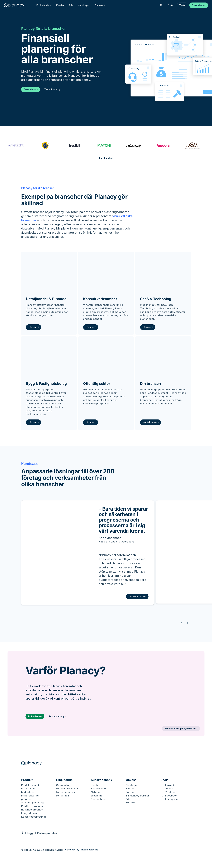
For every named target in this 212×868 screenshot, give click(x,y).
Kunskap (85, 5)
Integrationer (29, 814)
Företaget (132, 786)
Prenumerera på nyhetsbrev (180, 729)
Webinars (97, 796)
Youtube (170, 793)
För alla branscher (67, 789)
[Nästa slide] (188, 623)
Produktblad (98, 800)
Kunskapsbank (102, 780)
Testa (182, 5)
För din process (66, 793)
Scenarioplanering (32, 803)
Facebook (171, 796)
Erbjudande (45, 5)
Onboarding (63, 786)
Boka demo (197, 5)
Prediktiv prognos (32, 807)
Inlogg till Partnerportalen (39, 834)
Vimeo (169, 789)
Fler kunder (106, 158)
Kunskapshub (99, 789)
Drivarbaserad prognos (30, 798)
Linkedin (170, 786)
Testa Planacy (52, 89)
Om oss (101, 5)
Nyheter (96, 793)
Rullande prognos (32, 810)
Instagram (172, 800)
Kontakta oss (150, 422)
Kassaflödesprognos (34, 817)
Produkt (27, 780)
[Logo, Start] (15, 5)
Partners (131, 793)
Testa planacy (57, 716)
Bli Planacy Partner (138, 796)
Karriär (130, 789)
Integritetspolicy (90, 850)
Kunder (61, 5)
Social (165, 780)
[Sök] (160, 5)
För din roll (63, 796)
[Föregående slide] (182, 623)
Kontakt (131, 803)
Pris (72, 5)
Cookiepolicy (72, 850)
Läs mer (33, 327)
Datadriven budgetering (29, 791)
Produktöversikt (31, 786)
